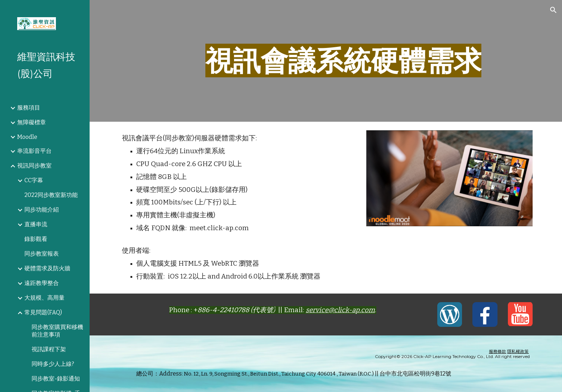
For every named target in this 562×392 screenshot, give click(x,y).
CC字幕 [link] (34, 180)
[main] (343, 61)
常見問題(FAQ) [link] (43, 312)
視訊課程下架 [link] (49, 349)
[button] (553, 10)
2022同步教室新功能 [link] (51, 195)
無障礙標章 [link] (32, 122)
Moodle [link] (27, 137)
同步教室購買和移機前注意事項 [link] (57, 331)
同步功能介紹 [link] (42, 210)
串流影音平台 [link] (34, 151)
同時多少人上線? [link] (53, 364)
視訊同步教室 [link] (34, 166)
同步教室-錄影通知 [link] (56, 379)
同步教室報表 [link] (42, 254)
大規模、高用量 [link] (44, 298)
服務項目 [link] (29, 108)
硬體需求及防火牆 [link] (47, 268)
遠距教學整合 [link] (42, 283)
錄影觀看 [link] (36, 239)
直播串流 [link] (36, 224)
